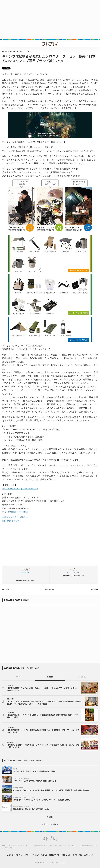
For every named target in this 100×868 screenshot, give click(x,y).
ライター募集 (77, 855)
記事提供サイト (54, 855)
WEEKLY (50, 677)
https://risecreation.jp (18, 512)
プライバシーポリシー (23, 855)
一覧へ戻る (50, 589)
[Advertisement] (50, 20)
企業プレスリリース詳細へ (15, 517)
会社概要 (10, 855)
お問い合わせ (66, 855)
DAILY (18, 677)
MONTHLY (82, 677)
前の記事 (6, 589)
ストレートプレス (50, 824)
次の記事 (94, 589)
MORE (50, 817)
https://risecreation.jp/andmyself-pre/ (20, 488)
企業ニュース (89, 855)
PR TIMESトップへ (11, 521)
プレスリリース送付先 (40, 855)
